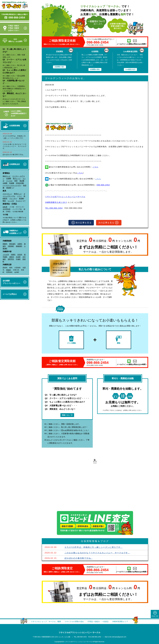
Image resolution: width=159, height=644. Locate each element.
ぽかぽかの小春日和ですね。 (14, 155)
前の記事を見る (82, 223)
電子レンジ (17, 178)
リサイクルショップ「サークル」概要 (46, 622)
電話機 (22, 181)
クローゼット (7, 194)
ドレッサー (13, 198)
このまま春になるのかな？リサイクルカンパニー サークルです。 (15, 146)
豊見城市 (12, 244)
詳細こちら (67, 415)
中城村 (18, 259)
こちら (80, 173)
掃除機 (9, 188)
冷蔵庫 (5, 183)
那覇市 (5, 244)
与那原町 (11, 246)
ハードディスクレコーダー (12, 185)
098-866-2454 (17, 18)
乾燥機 (12, 183)
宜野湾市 (11, 259)
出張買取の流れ (95, 69)
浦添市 (12, 257)
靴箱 (4, 201)
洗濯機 (9, 178)
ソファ (19, 196)
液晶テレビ (7, 176)
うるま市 (6, 255)
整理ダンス (18, 194)
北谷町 (18, 257)
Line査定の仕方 (130, 69)
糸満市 (20, 244)
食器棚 (21, 198)
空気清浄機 (20, 183)
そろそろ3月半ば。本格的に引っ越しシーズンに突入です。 (94, 547)
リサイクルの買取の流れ (74, 622)
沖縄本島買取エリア (120, 622)
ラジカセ (9, 181)
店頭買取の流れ (59, 67)
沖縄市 (13, 255)
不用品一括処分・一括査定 (98, 622)
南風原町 (19, 246)
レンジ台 (11, 201)
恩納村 (9, 270)
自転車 (5, 207)
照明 (16, 181)
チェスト (19, 201)
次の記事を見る (108, 223)
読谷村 (20, 255)
